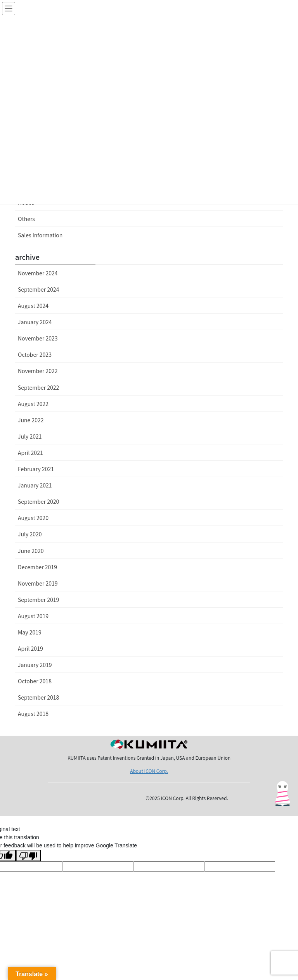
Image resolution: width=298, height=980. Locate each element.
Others (26, 219)
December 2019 (37, 567)
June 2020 (31, 551)
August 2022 (33, 404)
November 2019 (38, 583)
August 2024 (33, 306)
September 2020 (38, 501)
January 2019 (35, 665)
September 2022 (38, 387)
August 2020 (33, 518)
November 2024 (38, 273)
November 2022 (38, 371)
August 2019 (33, 616)
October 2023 (35, 354)
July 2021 (30, 436)
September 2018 (38, 697)
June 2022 (31, 420)
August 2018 (33, 714)
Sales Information (40, 235)
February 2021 (36, 469)
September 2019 (38, 600)
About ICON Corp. (149, 771)
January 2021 (35, 485)
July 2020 (30, 534)
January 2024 (35, 322)
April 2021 (30, 453)
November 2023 (38, 338)
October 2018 (35, 681)
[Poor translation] (28, 856)
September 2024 (38, 289)
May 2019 (30, 632)
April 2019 (30, 648)
